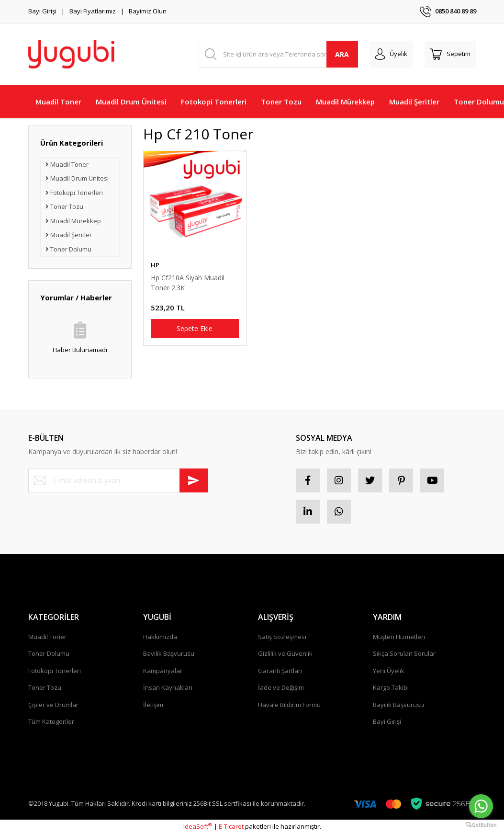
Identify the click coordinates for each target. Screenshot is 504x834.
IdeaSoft (198, 826)
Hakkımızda (160, 637)
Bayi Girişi (42, 11)
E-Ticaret (231, 826)
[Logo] (71, 54)
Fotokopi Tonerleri (55, 671)
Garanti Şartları (280, 671)
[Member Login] (391, 54)
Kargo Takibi (391, 687)
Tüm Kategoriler (51, 721)
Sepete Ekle (195, 328)
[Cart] (450, 54)
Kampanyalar (163, 671)
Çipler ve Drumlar (53, 705)
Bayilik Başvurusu (169, 653)
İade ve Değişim (281, 687)
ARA (342, 54)
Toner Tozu (45, 687)
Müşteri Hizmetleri (399, 637)
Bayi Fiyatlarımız (93, 11)
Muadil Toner (47, 637)
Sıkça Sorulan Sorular (404, 653)
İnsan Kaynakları (168, 687)
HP (155, 265)
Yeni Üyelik (389, 671)
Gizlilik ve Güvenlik (285, 653)
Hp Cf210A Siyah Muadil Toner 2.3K (188, 283)
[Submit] (194, 480)
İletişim (153, 705)
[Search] (278, 54)
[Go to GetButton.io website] (481, 824)
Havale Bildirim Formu (289, 705)
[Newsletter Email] (118, 480)
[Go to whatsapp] (481, 806)
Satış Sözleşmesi (282, 637)
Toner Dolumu (49, 653)
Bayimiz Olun (148, 11)
